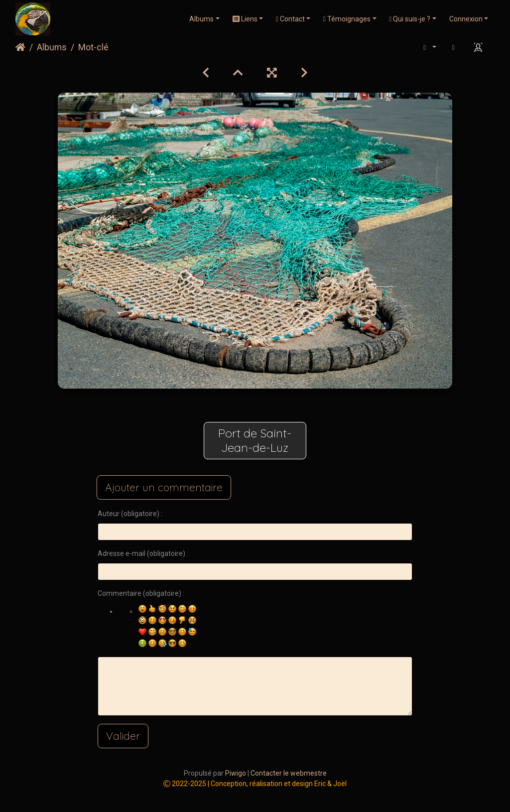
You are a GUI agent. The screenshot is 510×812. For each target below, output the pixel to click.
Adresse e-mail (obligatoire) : (143, 553)
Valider (123, 736)
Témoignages (347, 19)
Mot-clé (93, 47)
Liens (245, 19)
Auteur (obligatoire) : (130, 514)
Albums (201, 19)
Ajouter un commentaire (164, 487)
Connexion (466, 19)
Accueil (20, 47)
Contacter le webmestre (289, 773)
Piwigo (236, 773)
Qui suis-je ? (410, 19)
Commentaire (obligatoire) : (141, 593)
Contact (290, 19)
